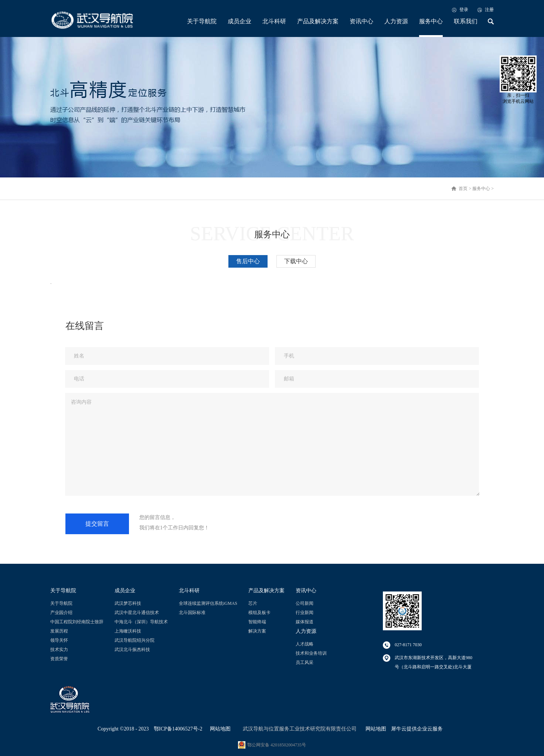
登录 (464, 10)
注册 (489, 10)
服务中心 (481, 189)
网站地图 (219, 729)
